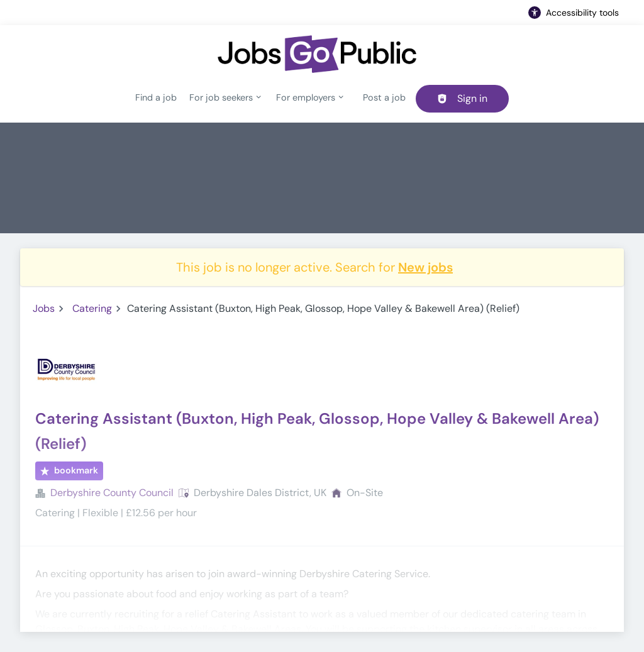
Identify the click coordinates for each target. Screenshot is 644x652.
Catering (92, 308)
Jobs (44, 308)
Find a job (156, 97)
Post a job (384, 97)
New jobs (425, 267)
